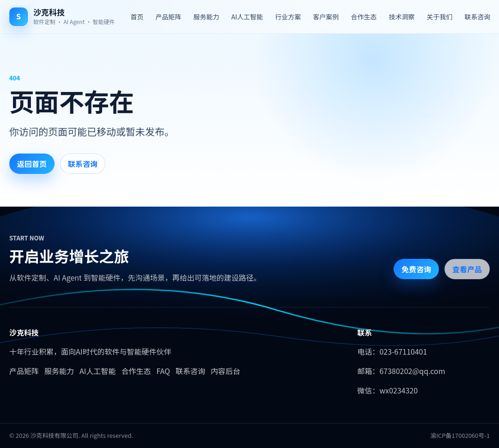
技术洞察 (402, 17)
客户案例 (326, 17)
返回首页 (32, 164)
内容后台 (225, 371)
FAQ (163, 371)
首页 (137, 17)
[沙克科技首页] (62, 17)
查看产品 (467, 269)
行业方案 (288, 17)
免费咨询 (416, 269)
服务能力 (207, 17)
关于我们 (439, 17)
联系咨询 (477, 17)
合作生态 (364, 17)
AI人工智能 (247, 17)
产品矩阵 (169, 17)
